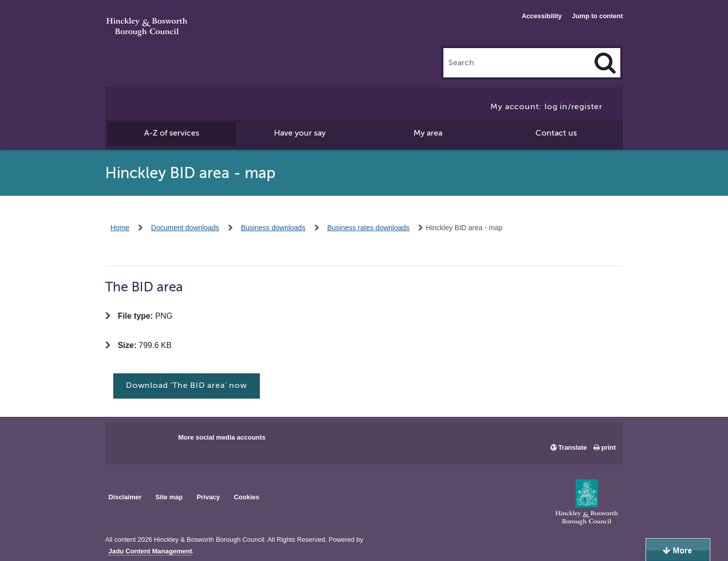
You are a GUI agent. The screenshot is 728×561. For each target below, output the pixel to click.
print (608, 447)
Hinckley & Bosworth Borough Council (147, 28)
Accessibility (542, 16)
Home (120, 228)
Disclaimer (125, 497)
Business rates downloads (368, 228)
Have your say (300, 133)
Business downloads (274, 228)
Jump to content (597, 16)
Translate (573, 447)
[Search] (605, 63)
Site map (169, 497)
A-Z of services (172, 133)
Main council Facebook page (123, 441)
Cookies (247, 497)
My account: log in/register (547, 107)
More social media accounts (222, 437)
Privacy (208, 497)
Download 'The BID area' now (187, 385)
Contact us (556, 133)
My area (428, 133)
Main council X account (155, 441)
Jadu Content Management (150, 551)
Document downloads (185, 228)
